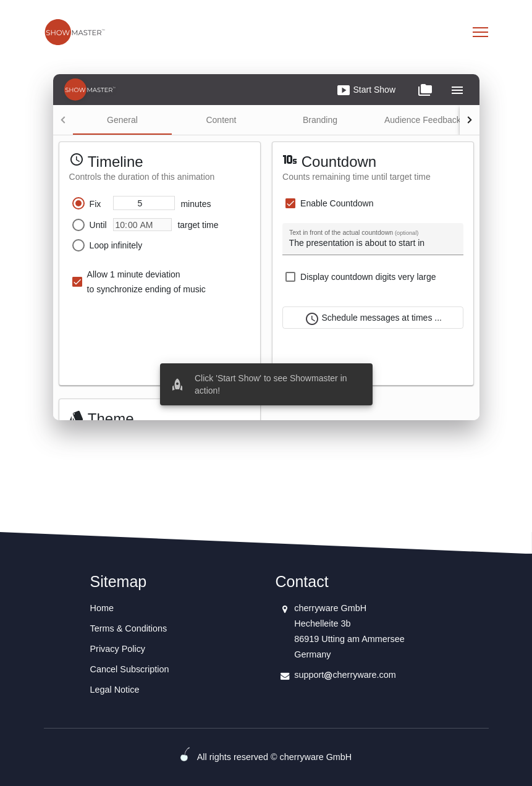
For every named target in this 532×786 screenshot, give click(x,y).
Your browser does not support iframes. (266, 247)
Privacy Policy (118, 649)
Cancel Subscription (130, 669)
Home (102, 608)
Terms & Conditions (129, 628)
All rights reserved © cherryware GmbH (275, 757)
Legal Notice (115, 690)
